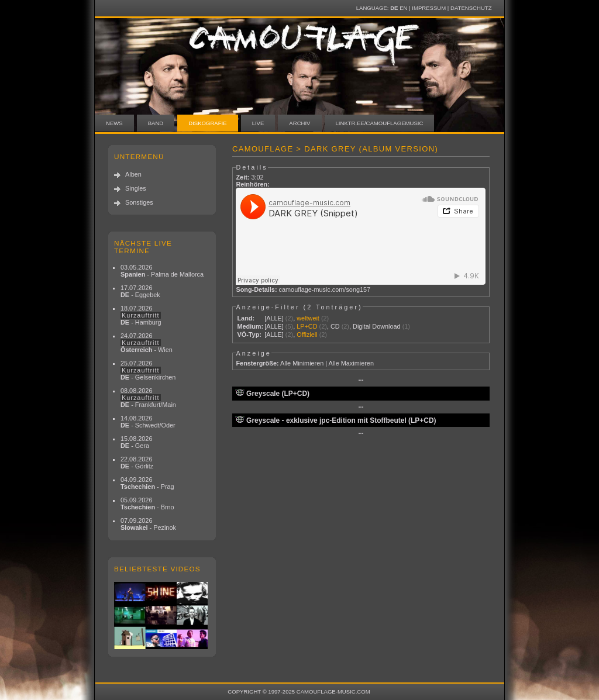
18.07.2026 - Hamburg (141, 315)
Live (258, 123)
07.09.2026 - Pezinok (148, 524)
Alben (133, 174)
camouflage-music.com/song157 (325, 289)
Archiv (299, 123)
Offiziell (307, 335)
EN (403, 8)
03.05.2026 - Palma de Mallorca (162, 271)
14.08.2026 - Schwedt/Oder (148, 422)
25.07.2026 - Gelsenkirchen (148, 370)
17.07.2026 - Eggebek (140, 291)
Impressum (429, 8)
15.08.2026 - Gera (136, 442)
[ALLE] (274, 318)
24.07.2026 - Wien (147, 343)
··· (361, 380)
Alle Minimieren (302, 363)
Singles (136, 188)
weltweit (308, 318)
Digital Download (377, 326)
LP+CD (307, 326)
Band (156, 123)
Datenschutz (471, 8)
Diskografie (207, 123)
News (114, 123)
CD (335, 326)
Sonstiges (139, 202)
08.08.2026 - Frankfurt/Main (148, 398)
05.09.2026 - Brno (147, 504)
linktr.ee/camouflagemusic (380, 123)
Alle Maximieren (351, 363)
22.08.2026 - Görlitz (137, 463)
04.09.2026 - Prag (147, 483)
